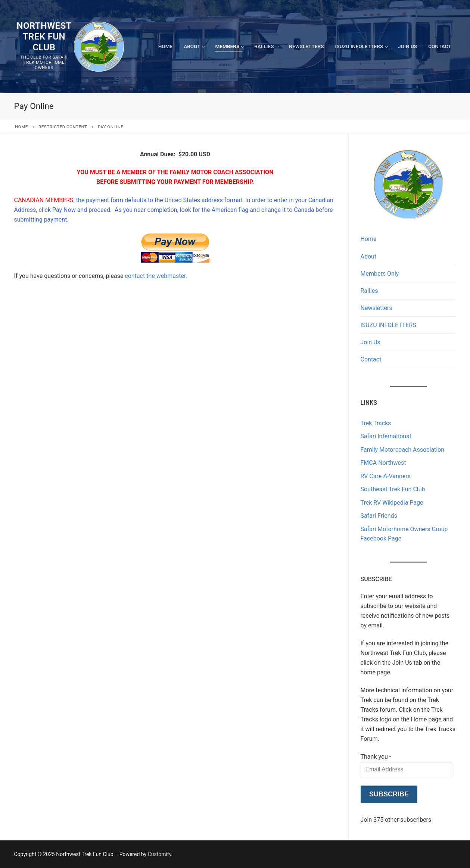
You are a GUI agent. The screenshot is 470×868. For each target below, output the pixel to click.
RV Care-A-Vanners (386, 476)
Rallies (369, 291)
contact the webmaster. (156, 276)
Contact (371, 359)
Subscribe (389, 794)
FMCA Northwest (383, 463)
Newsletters (376, 308)
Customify (160, 854)
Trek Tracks (376, 423)
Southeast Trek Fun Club (393, 489)
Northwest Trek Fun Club (44, 37)
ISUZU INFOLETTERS (388, 325)
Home (21, 127)
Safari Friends (379, 516)
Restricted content (63, 127)
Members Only (380, 274)
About (369, 256)
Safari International (386, 436)
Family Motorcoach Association (403, 450)
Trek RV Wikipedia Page (392, 503)
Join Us (371, 342)
